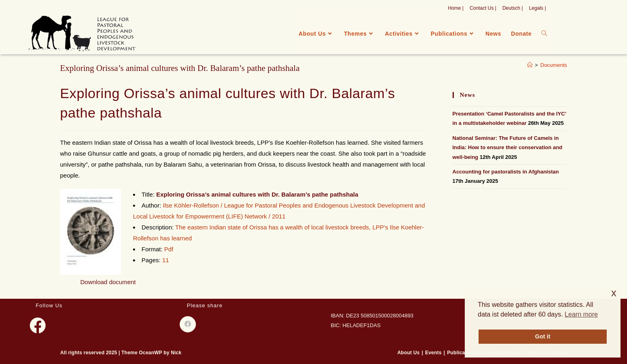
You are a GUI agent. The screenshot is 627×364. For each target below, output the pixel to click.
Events (433, 353)
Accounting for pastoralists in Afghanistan (506, 172)
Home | (455, 8)
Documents (554, 65)
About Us (409, 353)
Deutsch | (513, 8)
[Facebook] (38, 325)
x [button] (614, 293)
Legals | (537, 8)
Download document (108, 282)
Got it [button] (543, 336)
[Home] (530, 65)
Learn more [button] (581, 314)
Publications (462, 353)
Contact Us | (483, 8)
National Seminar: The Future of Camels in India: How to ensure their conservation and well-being (508, 148)
